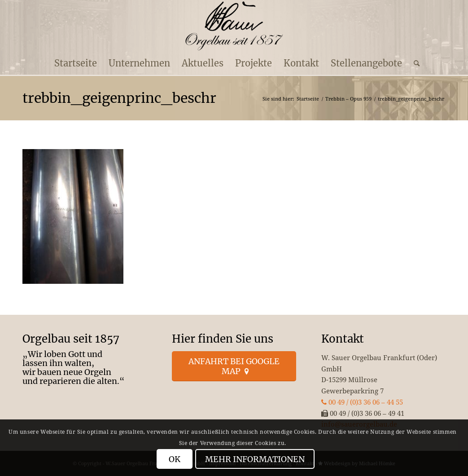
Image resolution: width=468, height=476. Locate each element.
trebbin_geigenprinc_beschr (119, 98)
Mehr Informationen (255, 459)
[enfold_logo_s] (234, 26)
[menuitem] (76, 63)
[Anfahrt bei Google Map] (234, 366)
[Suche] (414, 63)
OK (175, 459)
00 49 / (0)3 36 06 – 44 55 (362, 402)
